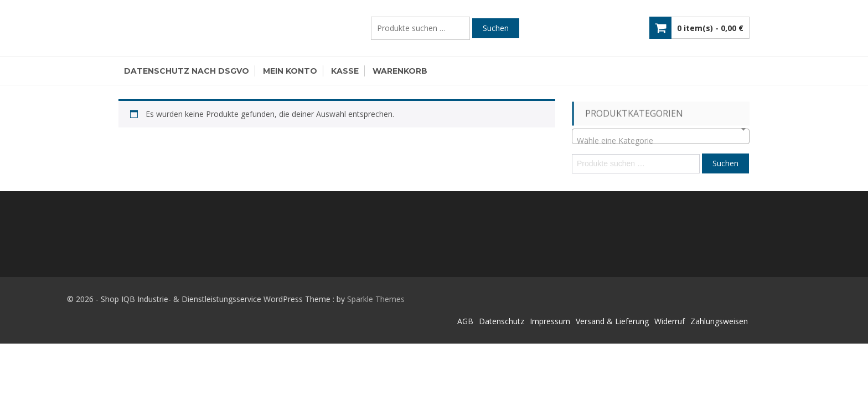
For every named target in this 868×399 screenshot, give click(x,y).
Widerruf (670, 321)
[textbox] (661, 141)
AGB (465, 321)
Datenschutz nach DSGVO (187, 71)
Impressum (550, 321)
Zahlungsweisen (719, 321)
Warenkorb (400, 71)
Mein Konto (290, 71)
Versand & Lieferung (612, 321)
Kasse (345, 71)
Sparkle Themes (328, 299)
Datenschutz (502, 321)
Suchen (496, 28)
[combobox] (661, 136)
